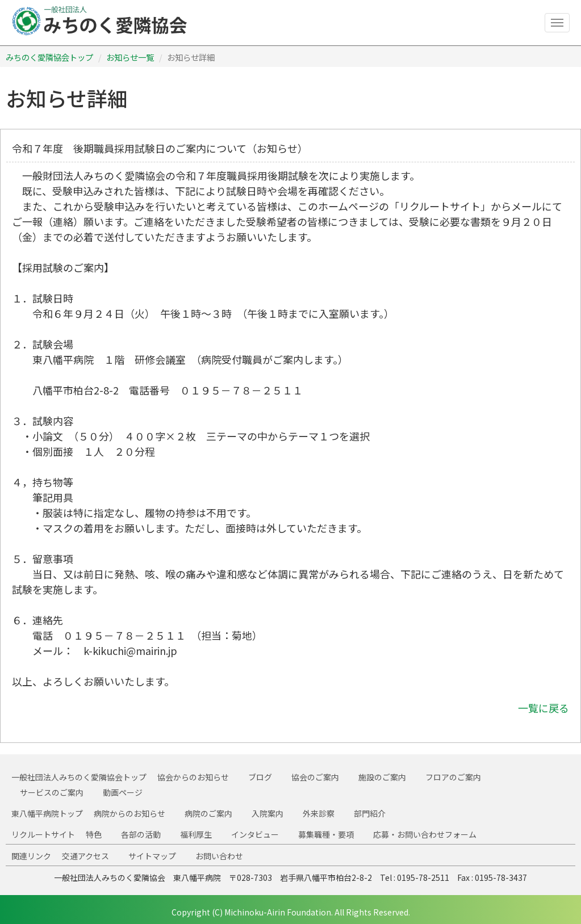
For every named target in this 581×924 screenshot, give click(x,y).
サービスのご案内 (52, 792)
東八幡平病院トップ (47, 813)
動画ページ (123, 792)
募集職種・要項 (326, 834)
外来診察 (319, 813)
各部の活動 (141, 834)
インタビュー (255, 834)
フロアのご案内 (453, 777)
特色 (94, 834)
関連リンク (31, 856)
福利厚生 (196, 834)
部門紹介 (370, 813)
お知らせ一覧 (130, 57)
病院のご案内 (208, 813)
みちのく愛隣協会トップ (49, 57)
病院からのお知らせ (129, 813)
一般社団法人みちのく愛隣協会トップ (79, 777)
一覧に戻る (544, 708)
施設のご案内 (382, 777)
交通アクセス (85, 856)
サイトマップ (152, 856)
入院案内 (267, 813)
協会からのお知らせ (193, 777)
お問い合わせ (219, 856)
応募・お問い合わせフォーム (425, 834)
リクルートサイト (43, 834)
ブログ (260, 777)
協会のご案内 (315, 777)
